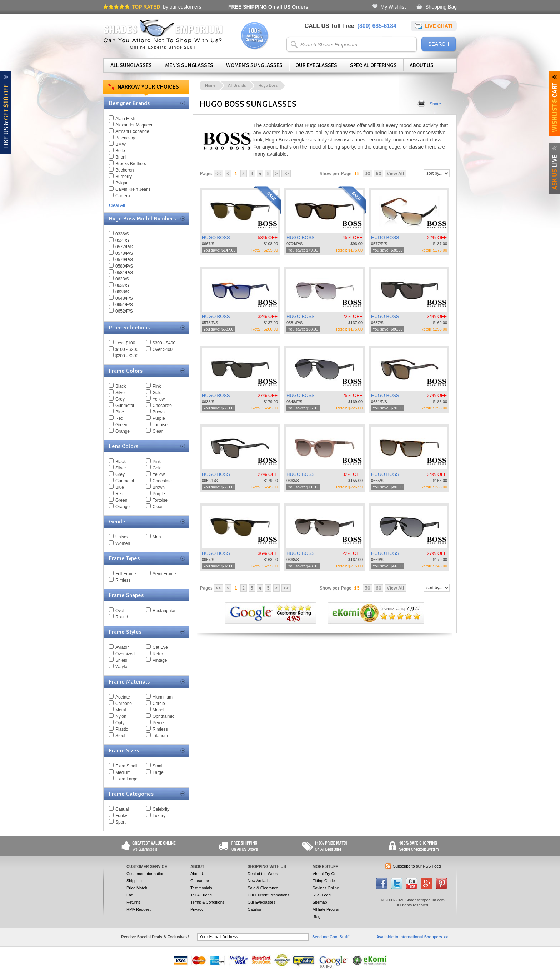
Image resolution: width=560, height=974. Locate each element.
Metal (121, 710)
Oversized (125, 654)
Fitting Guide (324, 881)
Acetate (123, 697)
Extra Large (126, 779)
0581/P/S (124, 273)
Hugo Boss (268, 85)
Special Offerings (373, 65)
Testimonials (201, 888)
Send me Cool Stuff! (331, 937)
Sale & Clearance (263, 888)
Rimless (123, 580)
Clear (158, 431)
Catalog (254, 909)
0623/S (122, 279)
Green (121, 425)
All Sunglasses (131, 65)
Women (123, 543)
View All (396, 173)
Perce (158, 723)
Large (158, 772)
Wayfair (122, 667)
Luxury (159, 816)
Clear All (117, 205)
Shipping (134, 881)
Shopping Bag (441, 7)
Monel (158, 710)
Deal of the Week (262, 874)
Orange (122, 431)
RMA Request (139, 909)
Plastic (122, 729)
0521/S (122, 240)
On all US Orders (268, 7)
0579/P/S (124, 260)
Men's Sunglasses (189, 65)
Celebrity (161, 809)
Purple (159, 418)
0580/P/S (124, 266)
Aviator (122, 647)
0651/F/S (124, 305)
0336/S (122, 234)
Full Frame (126, 574)
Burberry (124, 177)
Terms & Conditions (207, 902)
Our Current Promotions (268, 895)
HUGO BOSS (216, 237)
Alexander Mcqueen (134, 125)
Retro (158, 654)
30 (367, 173)
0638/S (122, 292)
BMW (121, 144)
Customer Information (145, 874)
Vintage (160, 660)
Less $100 (125, 343)
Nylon (121, 716)
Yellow (159, 399)
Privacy (197, 909)
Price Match (137, 888)
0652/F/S (124, 311)
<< (218, 173)
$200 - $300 (127, 356)
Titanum (160, 736)
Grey (120, 399)
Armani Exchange (132, 131)
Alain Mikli (125, 119)
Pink (157, 386)
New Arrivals (258, 881)
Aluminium (162, 697)
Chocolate (162, 406)
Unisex (122, 537)
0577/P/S (124, 247)
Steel (120, 736)
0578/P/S (124, 253)
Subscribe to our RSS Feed (417, 866)
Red (119, 418)
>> (286, 173)
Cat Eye (160, 647)
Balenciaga (126, 138)
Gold (157, 393)
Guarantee (200, 881)
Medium (123, 772)
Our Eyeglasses (316, 65)
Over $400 (162, 349)
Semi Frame (164, 574)
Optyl (120, 723)
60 (379, 173)
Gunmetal (125, 406)
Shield (121, 660)
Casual (122, 809)
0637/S (122, 285)
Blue (120, 412)
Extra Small (126, 766)
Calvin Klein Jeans (133, 189)
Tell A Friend (201, 895)
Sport (121, 822)
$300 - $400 (164, 343)
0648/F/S (124, 298)
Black (121, 386)
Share (435, 104)
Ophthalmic (163, 716)
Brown (159, 412)
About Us (422, 65)
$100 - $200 (127, 349)
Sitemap (320, 902)
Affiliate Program (327, 909)
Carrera (123, 196)
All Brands (237, 85)
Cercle (159, 704)
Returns (133, 902)
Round (122, 617)
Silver (121, 393)
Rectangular (164, 611)
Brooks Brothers (131, 164)
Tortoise (160, 425)
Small (158, 766)
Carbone (124, 704)
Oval (120, 611)
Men (157, 537)
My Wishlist (393, 7)
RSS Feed (322, 895)
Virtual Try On (324, 874)
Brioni (121, 157)
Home (210, 85)
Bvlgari (122, 183)
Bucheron (124, 170)
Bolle (120, 151)
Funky (121, 816)
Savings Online (326, 888)
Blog (316, 916)
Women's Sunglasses (254, 65)
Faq (130, 895)
